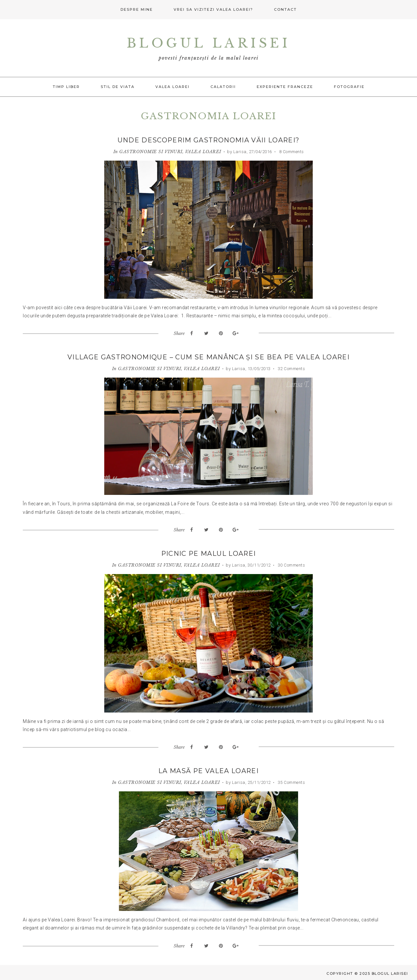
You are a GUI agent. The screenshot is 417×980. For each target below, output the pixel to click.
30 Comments (291, 564)
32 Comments (291, 368)
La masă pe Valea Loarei (208, 770)
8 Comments (291, 151)
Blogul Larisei (208, 43)
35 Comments (291, 781)
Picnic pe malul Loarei (209, 553)
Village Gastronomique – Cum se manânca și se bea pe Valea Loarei (209, 357)
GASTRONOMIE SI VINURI (151, 151)
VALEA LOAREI (203, 151)
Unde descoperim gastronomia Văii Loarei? (209, 140)
